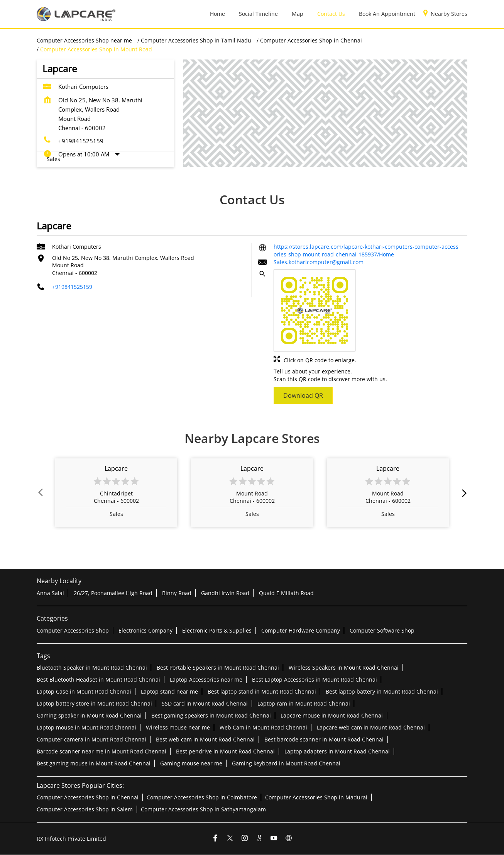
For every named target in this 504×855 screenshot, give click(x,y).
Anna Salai (50, 593)
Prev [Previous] (41, 493)
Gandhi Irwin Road (225, 593)
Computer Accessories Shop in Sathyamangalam (203, 809)
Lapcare (116, 468)
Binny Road (177, 593)
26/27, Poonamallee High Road (113, 593)
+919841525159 (81, 141)
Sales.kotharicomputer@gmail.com (319, 262)
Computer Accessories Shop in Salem (85, 809)
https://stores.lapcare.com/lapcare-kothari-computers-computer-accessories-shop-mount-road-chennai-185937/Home (366, 250)
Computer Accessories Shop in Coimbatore (202, 797)
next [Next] (463, 493)
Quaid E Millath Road (286, 593)
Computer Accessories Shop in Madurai (316, 797)
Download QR (303, 395)
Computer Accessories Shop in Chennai (88, 797)
